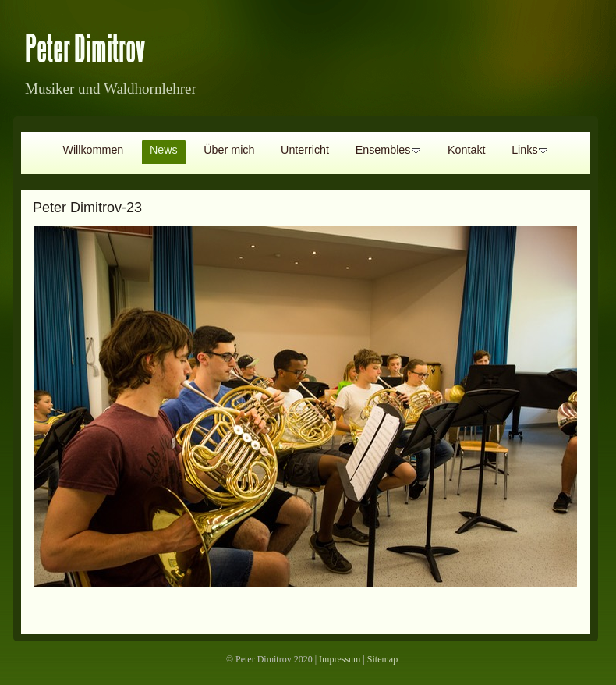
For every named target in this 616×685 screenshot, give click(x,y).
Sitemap (382, 659)
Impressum (340, 659)
